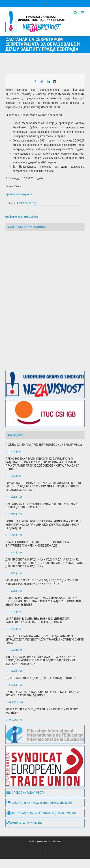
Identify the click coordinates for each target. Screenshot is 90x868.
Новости (32, 203)
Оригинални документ (19, 194)
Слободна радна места (25, 793)
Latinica (31, 217)
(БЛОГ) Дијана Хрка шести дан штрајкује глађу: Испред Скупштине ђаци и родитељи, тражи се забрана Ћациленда (40, 660)
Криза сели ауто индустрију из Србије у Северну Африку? (42, 711)
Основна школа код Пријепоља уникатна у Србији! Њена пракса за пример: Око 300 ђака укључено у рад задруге (44, 525)
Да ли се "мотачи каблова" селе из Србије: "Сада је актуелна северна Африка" (43, 694)
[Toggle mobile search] (75, 13)
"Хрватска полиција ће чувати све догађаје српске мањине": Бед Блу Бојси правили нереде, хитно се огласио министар (43, 486)
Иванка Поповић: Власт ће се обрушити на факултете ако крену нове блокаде (37, 544)
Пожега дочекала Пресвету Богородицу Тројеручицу (44, 445)
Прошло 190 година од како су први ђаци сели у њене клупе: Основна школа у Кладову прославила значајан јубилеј (44, 601)
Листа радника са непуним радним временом (41, 813)
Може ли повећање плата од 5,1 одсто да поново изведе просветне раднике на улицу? (42, 582)
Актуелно (23, 203)
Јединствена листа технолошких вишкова (39, 803)
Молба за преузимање (25, 823)
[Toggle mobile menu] (83, 13)
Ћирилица (14, 217)
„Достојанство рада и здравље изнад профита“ (41, 678)
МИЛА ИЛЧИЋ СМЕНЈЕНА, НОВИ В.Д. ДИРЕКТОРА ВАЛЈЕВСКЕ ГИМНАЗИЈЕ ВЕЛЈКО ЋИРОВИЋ (37, 620)
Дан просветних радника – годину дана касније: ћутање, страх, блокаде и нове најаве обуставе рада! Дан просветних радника (44, 563)
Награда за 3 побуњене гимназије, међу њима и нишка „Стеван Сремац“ (41, 506)
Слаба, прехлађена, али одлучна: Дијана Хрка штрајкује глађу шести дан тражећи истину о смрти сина (45, 640)
